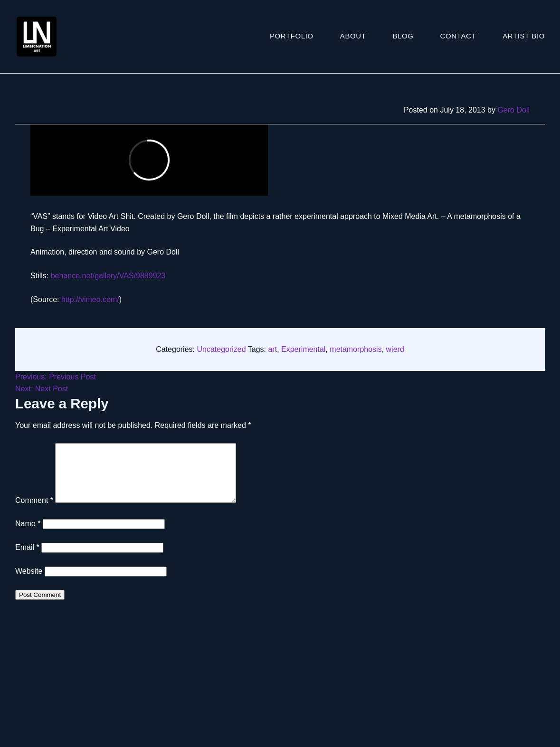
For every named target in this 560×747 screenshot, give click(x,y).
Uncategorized (221, 349)
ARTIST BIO (524, 36)
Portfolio (292, 36)
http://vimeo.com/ (90, 299)
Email (27, 559)
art (272, 349)
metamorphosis (356, 349)
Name (28, 535)
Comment (34, 512)
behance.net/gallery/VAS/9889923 (108, 276)
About (353, 36)
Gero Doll (513, 110)
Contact (458, 36)
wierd (395, 349)
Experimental (303, 349)
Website (29, 582)
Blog (403, 36)
